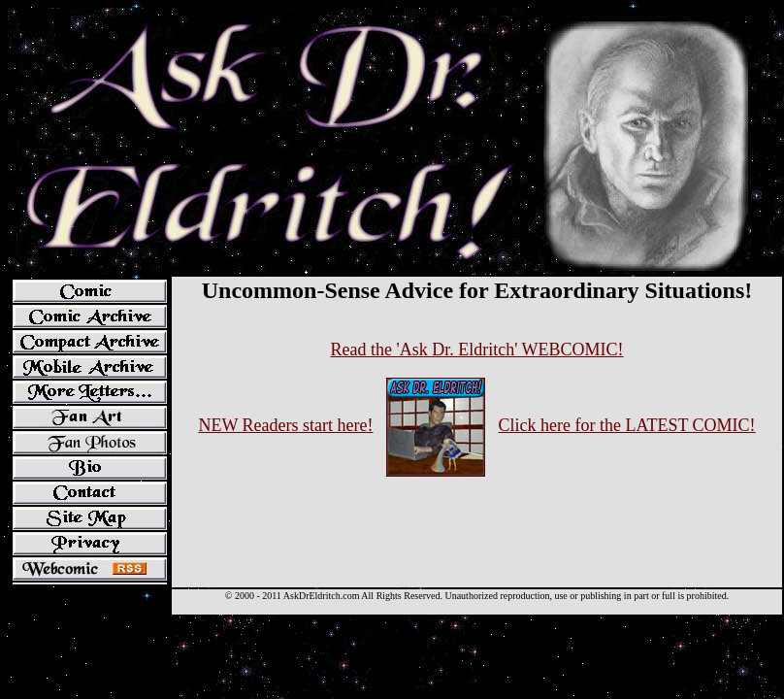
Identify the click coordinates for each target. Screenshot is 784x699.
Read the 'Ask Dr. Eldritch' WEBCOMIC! (476, 349)
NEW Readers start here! (285, 425)
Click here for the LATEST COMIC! (626, 425)
